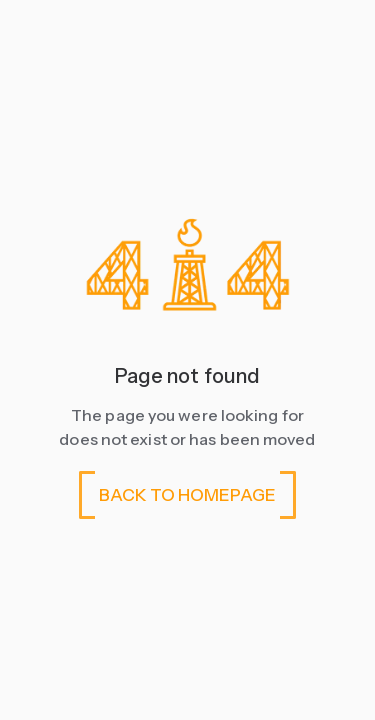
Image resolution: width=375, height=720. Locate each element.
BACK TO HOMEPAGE (187, 495)
